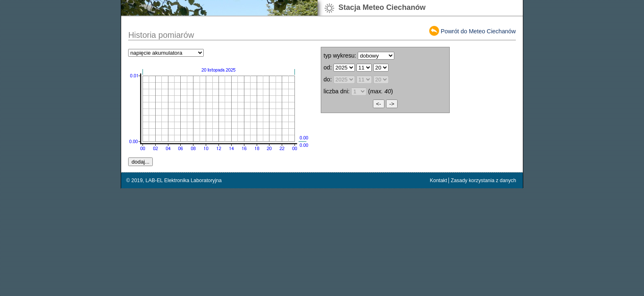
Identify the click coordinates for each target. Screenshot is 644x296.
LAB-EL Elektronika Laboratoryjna (184, 180)
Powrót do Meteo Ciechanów (478, 31)
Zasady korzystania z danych (483, 180)
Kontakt (439, 180)
